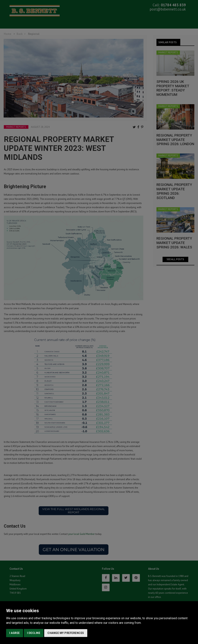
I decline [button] (34, 633)
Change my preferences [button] (66, 633)
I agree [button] (15, 633)
